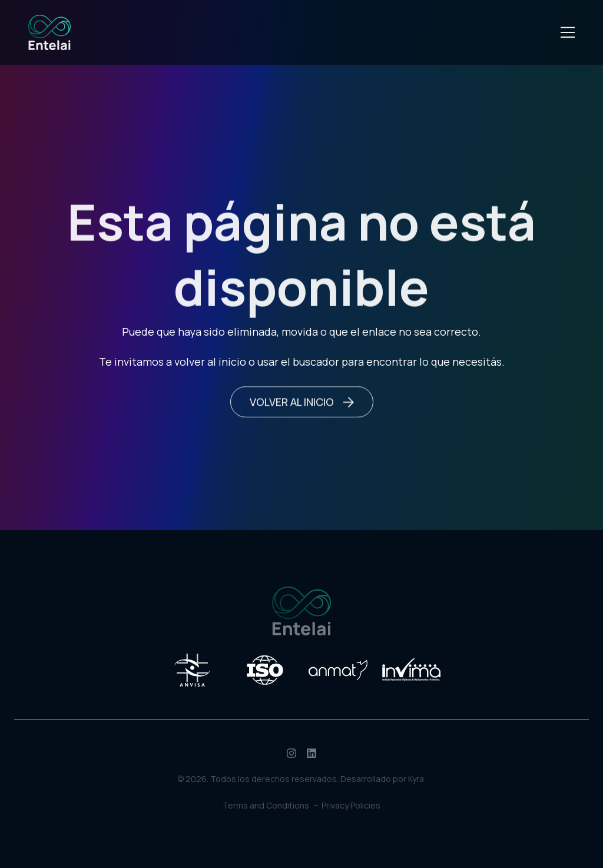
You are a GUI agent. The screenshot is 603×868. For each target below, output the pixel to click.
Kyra (416, 779)
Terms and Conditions (266, 805)
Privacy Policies (351, 805)
